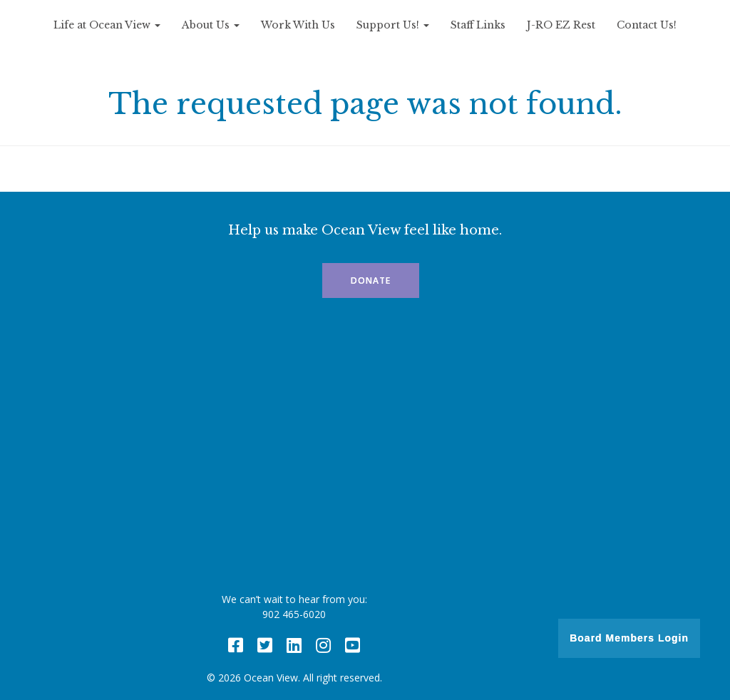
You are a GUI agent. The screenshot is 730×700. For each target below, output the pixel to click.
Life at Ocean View (107, 25)
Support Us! (393, 25)
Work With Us (298, 25)
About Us (211, 25)
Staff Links (478, 25)
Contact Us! (647, 25)
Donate (371, 280)
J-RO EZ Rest (561, 25)
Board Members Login (629, 638)
